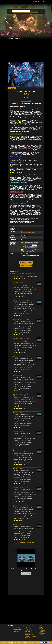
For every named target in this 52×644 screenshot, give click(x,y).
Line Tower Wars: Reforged (30, 631)
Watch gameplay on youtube (30, 256)
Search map (34, 11)
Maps (10, 37)
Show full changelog (26, 266)
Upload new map (17, 630)
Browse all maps (17, 628)
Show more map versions (27, 543)
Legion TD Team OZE (31, 636)
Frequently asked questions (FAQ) (42, 633)
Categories (16, 37)
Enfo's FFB (28, 628)
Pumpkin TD (28, 629)
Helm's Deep (28, 638)
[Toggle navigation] (42, 11)
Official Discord (26, 254)
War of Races (29, 633)
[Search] (21, 11)
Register (41, 1)
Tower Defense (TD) (26, 37)
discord (29, 247)
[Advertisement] (29, 51)
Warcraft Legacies (30, 635)
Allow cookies (45, 642)
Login (35, 1)
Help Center (41, 626)
